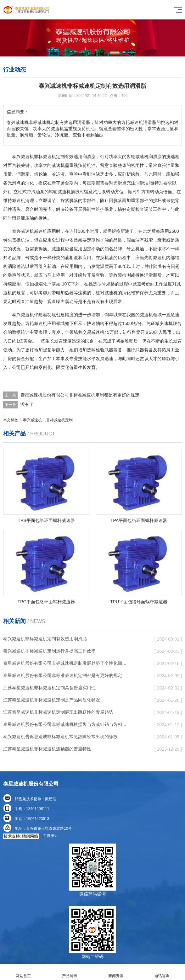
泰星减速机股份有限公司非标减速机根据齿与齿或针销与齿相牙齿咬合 (66, 724)
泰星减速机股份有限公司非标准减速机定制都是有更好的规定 (80, 395)
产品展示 (69, 972)
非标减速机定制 (59, 420)
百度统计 (51, 836)
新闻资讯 (116, 972)
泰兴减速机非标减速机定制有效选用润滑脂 (45, 639)
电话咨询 (162, 972)
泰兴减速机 (32, 420)
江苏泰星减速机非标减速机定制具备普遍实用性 (49, 688)
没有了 (27, 404)
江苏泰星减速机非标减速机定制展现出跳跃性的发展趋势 (58, 712)
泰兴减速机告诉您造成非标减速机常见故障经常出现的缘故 (60, 737)
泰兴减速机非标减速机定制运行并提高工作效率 (49, 651)
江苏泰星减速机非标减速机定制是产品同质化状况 (52, 700)
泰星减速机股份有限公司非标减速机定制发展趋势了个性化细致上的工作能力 (66, 663)
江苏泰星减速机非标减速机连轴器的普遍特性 (47, 749)
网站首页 (23, 972)
